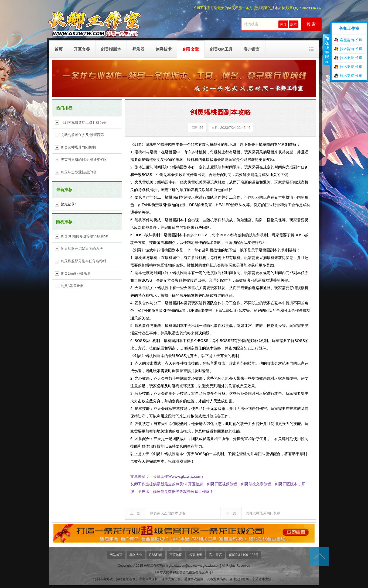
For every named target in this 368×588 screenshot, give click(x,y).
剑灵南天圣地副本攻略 (168, 513)
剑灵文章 (191, 49)
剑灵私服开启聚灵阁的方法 (82, 249)
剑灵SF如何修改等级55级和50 (84, 236)
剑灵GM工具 (221, 49)
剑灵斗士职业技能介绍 (78, 172)
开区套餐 (82, 49)
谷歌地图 (196, 555)
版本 (294, 24)
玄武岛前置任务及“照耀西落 (82, 135)
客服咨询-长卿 (351, 40)
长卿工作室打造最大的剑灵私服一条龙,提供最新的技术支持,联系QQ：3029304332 (257, 8)
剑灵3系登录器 (72, 286)
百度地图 (176, 555)
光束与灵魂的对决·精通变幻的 (84, 160)
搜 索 (311, 24)
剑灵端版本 (111, 49)
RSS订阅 (156, 555)
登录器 (138, 49)
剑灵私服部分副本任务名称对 (84, 261)
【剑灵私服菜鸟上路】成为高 (84, 122)
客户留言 (252, 49)
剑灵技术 (163, 49)
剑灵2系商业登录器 (76, 273)
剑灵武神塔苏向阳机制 (78, 147)
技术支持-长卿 (351, 58)
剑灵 (283, 24)
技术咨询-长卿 (351, 49)
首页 (59, 49)
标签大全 (136, 555)
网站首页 (116, 555)
